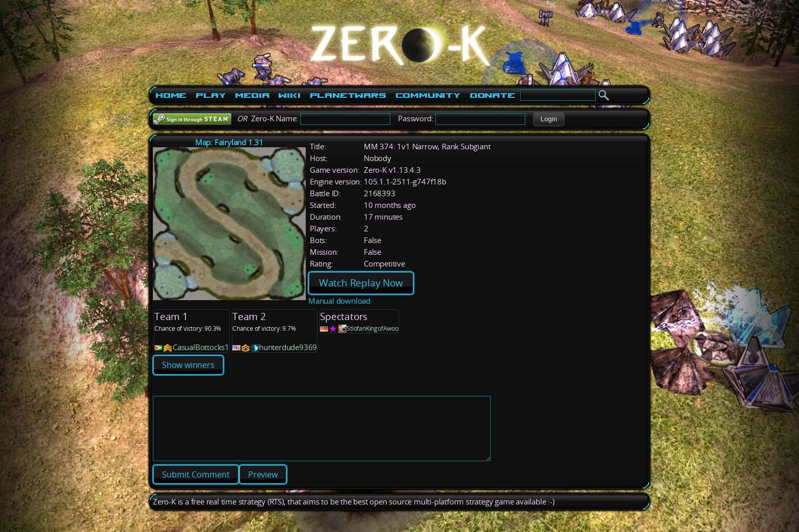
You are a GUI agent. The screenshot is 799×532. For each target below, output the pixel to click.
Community (428, 95)
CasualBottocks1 (201, 347)
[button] (549, 119)
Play (211, 95)
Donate (492, 95)
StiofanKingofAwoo (372, 328)
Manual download (339, 301)
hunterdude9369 (288, 347)
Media (252, 95)
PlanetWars (348, 95)
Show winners (188, 365)
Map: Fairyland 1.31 (229, 142)
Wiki (289, 95)
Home (171, 95)
